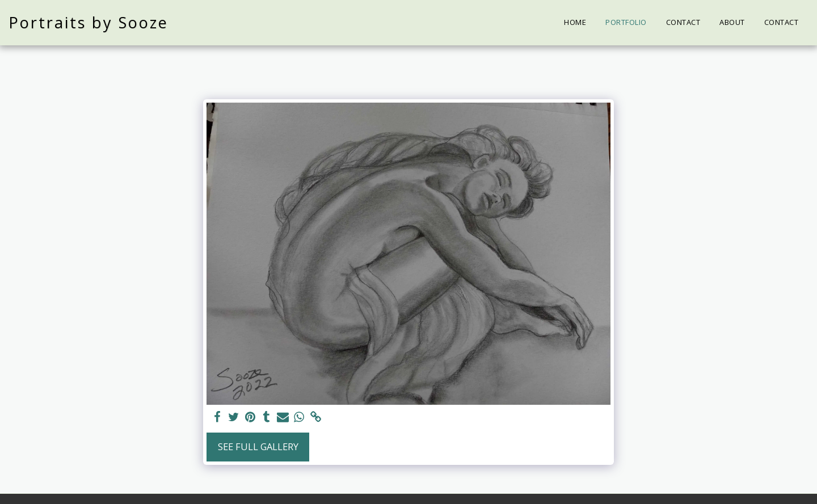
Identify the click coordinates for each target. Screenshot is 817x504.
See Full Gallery (258, 446)
